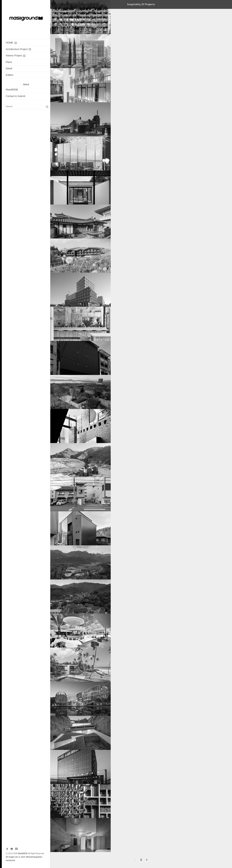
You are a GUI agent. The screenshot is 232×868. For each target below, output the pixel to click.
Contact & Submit (15, 96)
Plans (9, 62)
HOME (11, 43)
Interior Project (16, 56)
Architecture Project (18, 49)
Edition (10, 75)
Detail (9, 68)
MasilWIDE (12, 90)
